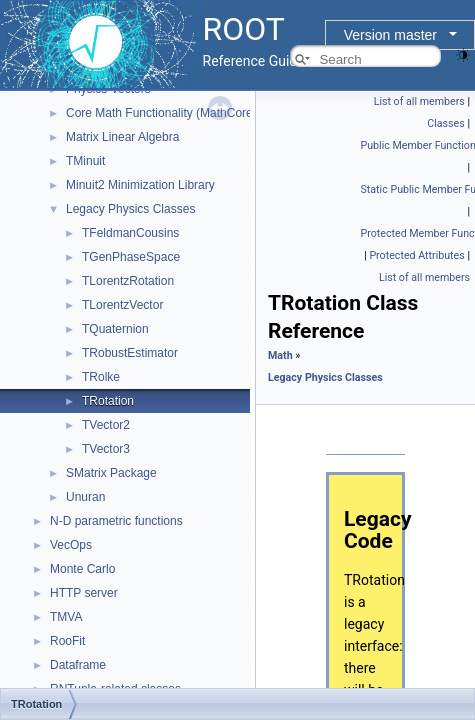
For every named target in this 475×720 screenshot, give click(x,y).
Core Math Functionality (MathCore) (161, 113)
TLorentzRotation (128, 281)
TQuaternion (115, 329)
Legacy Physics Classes (130, 209)
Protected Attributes (416, 255)
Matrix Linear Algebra (122, 137)
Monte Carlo (82, 569)
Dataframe (78, 665)
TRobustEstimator (130, 353)
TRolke (101, 377)
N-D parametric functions (116, 521)
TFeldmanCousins (130, 233)
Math (280, 355)
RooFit (67, 641)
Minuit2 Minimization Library (140, 185)
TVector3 (106, 449)
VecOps (71, 545)
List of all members (419, 101)
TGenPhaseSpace (131, 257)
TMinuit (85, 161)
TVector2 (106, 425)
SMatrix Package (111, 473)
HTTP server (84, 593)
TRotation (108, 401)
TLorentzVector (122, 305)
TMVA (66, 617)
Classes (445, 123)
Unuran (85, 497)
